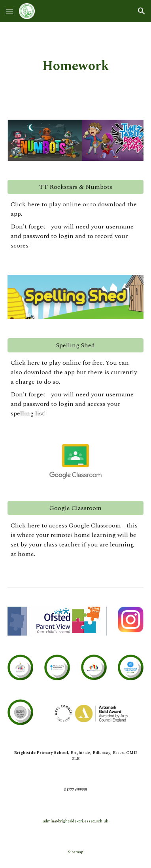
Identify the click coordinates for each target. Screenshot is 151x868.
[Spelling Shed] (75, 345)
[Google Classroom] (75, 508)
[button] (9, 11)
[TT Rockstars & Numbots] (75, 187)
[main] (75, 66)
